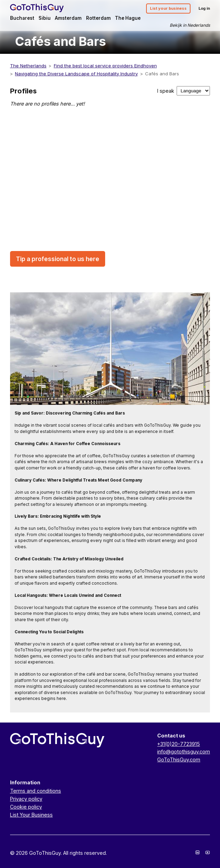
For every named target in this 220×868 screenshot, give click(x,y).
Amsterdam (68, 18)
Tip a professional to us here (58, 259)
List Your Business (31, 815)
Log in (204, 8)
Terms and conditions (36, 791)
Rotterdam (98, 18)
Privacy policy (26, 799)
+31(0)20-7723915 (179, 744)
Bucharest (22, 18)
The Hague (128, 18)
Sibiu (45, 18)
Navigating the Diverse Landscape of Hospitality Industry (76, 74)
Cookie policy (26, 807)
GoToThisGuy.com (179, 759)
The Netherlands (28, 66)
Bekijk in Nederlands (190, 25)
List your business (168, 8)
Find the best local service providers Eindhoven (105, 66)
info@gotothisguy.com (184, 752)
